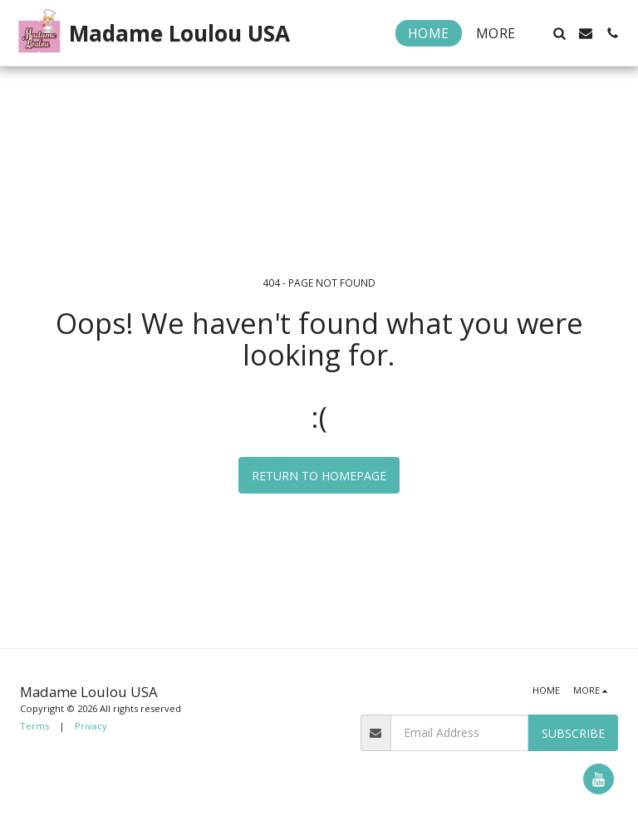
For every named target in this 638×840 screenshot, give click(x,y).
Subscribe (573, 733)
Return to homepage (319, 476)
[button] (559, 33)
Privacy (91, 726)
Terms (34, 726)
